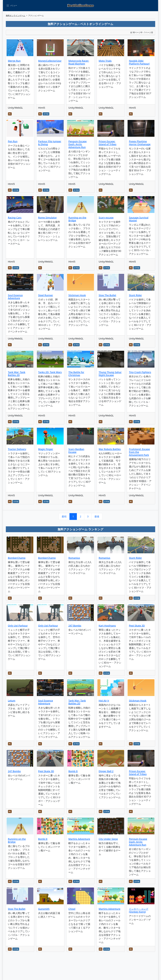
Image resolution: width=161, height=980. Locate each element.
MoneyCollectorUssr (50, 61)
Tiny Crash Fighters (140, 372)
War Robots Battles (110, 449)
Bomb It (73, 771)
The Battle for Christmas (76, 374)
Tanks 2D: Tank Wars (50, 372)
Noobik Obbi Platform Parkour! (139, 62)
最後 (97, 516)
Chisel (72, 909)
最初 (64, 516)
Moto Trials (105, 61)
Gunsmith (44, 909)
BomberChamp (17, 558)
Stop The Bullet (107, 295)
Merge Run (14, 61)
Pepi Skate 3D (137, 626)
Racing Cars (15, 218)
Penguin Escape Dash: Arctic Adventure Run (77, 144)
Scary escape (106, 218)
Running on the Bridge (77, 219)
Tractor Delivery (17, 449)
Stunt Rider (135, 295)
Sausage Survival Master (139, 219)
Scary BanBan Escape (76, 451)
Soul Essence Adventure (15, 297)
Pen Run (13, 141)
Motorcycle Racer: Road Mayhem (79, 62)
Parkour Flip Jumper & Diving (50, 143)
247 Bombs (75, 626)
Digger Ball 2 (106, 771)
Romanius (74, 558)
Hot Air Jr (104, 701)
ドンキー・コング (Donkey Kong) (139, 910)
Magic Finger (46, 449)
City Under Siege (108, 839)
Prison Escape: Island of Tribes (108, 143)
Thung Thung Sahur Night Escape (110, 374)
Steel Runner (46, 295)
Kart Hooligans (107, 626)
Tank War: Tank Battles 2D (17, 374)
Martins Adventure (79, 839)
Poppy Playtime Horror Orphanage (140, 143)
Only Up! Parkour (18, 626)
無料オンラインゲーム (16, 16)
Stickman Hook (77, 295)
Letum (12, 701)
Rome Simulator (48, 218)
